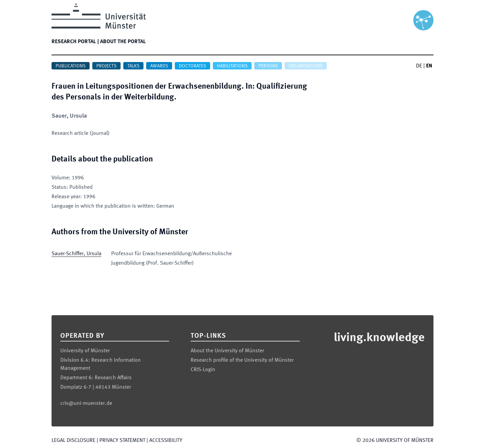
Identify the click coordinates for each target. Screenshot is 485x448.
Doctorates (192, 66)
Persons (268, 66)
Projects (106, 66)
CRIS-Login (203, 370)
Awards (159, 66)
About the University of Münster (227, 351)
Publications (71, 66)
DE (419, 66)
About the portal (123, 42)
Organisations (306, 66)
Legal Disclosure (73, 441)
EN (429, 66)
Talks (133, 66)
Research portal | (75, 42)
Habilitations (232, 66)
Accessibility (166, 441)
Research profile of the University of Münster (242, 360)
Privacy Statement (122, 441)
